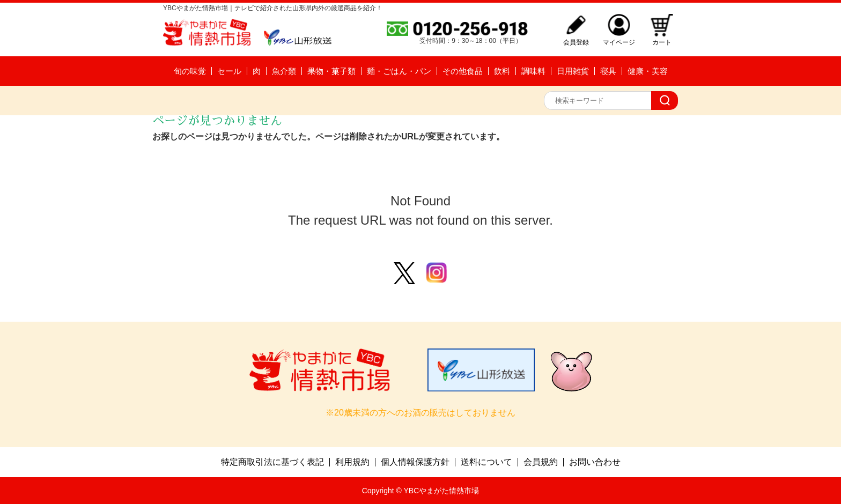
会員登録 (576, 42)
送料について (486, 462)
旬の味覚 (190, 71)
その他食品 (463, 71)
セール (229, 71)
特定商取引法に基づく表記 (272, 462)
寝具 (608, 71)
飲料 (502, 71)
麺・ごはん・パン (399, 71)
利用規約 (352, 462)
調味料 (533, 71)
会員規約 (541, 462)
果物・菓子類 (331, 71)
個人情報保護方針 (415, 462)
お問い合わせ (595, 462)
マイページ (619, 42)
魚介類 (284, 71)
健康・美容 (648, 71)
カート (662, 42)
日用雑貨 (573, 71)
